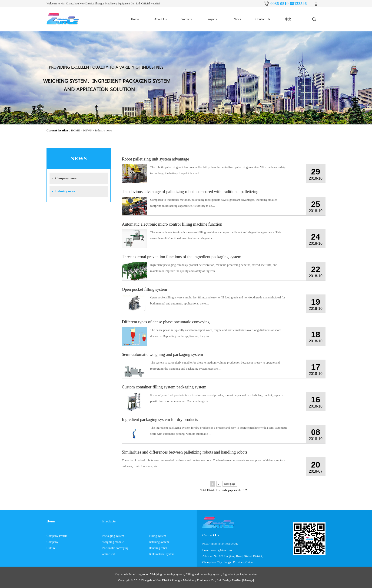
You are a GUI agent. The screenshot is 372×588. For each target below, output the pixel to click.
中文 (288, 19)
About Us (160, 19)
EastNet (237, 580)
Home (135, 19)
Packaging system (113, 536)
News (237, 19)
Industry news (103, 130)
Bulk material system (162, 554)
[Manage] (248, 580)
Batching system (159, 542)
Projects (211, 19)
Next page (230, 484)
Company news (63, 178)
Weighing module (113, 542)
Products (186, 19)
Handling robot (158, 548)
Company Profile (57, 536)
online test (109, 554)
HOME (76, 130)
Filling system (157, 536)
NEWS (88, 130)
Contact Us (263, 19)
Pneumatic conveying (115, 548)
